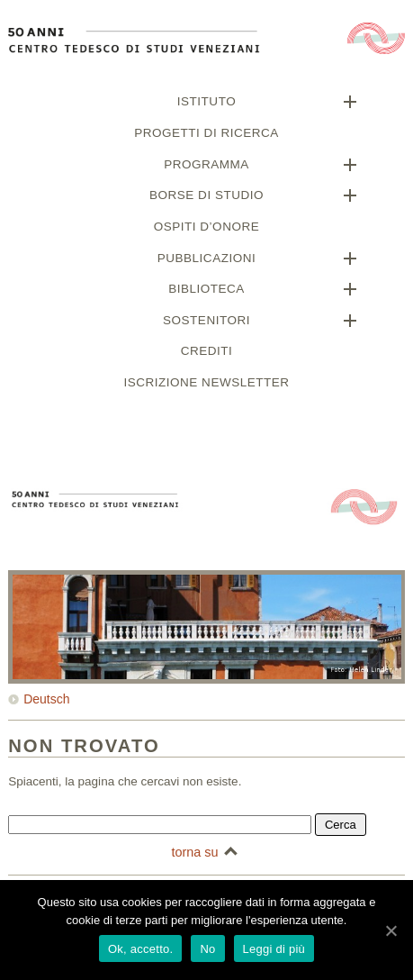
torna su (194, 855)
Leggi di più (274, 949)
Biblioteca (206, 291)
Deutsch (46, 702)
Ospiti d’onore (206, 229)
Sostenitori (206, 323)
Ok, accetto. (140, 949)
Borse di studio (206, 198)
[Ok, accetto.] (391, 930)
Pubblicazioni (206, 261)
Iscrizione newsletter (207, 385)
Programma (206, 167)
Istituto (206, 104)
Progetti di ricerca (206, 136)
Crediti (207, 354)
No (207, 949)
